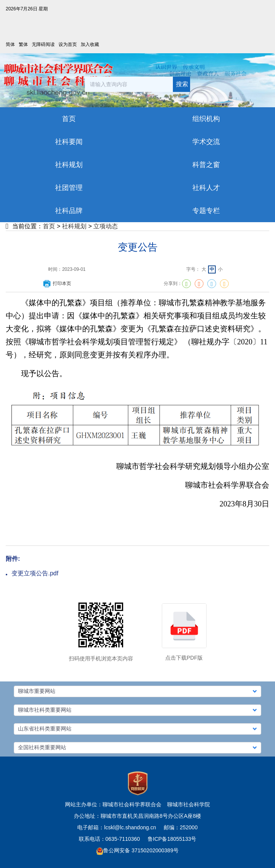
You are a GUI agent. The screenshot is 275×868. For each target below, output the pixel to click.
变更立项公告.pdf (35, 573)
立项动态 (106, 226)
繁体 (23, 44)
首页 (49, 226)
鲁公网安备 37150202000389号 (137, 850)
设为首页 (68, 44)
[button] (137, 691)
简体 (10, 44)
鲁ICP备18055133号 (172, 839)
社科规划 (74, 226)
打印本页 (57, 283)
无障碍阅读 (43, 44)
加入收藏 (90, 44)
